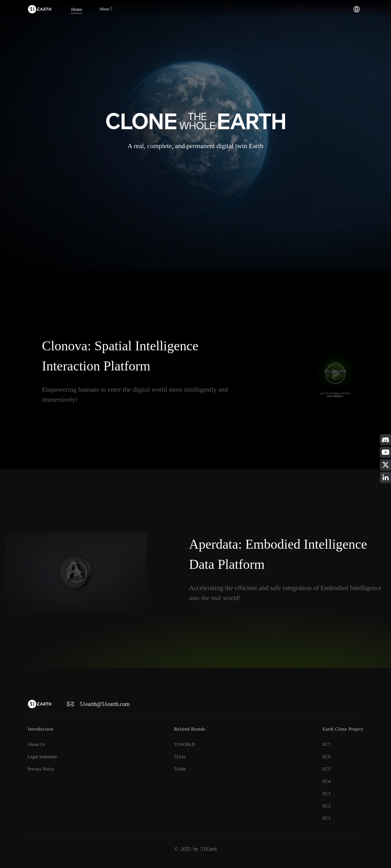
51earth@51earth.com (105, 704)
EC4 (326, 781)
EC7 (326, 744)
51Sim (180, 769)
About (104, 9)
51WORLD (185, 744)
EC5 (326, 769)
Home (76, 9)
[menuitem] (76, 9)
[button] (357, 9)
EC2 (326, 806)
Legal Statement (42, 757)
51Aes (180, 757)
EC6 (326, 757)
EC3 (326, 794)
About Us (37, 744)
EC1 (326, 818)
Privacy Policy (41, 769)
